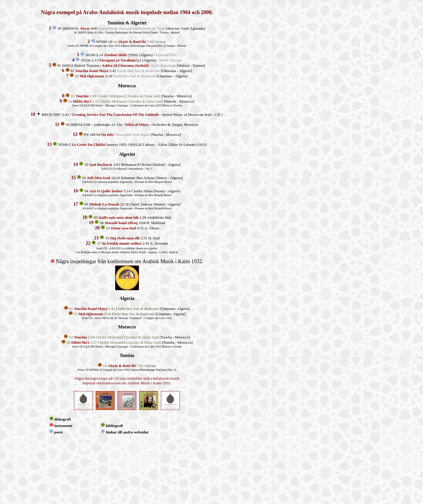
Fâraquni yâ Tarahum (118, 60)
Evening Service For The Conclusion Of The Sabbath (115, 115)
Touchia (82, 96)
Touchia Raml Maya (91, 309)
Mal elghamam (91, 314)
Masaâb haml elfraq (121, 223)
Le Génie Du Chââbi (89, 145)
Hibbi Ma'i (82, 101)
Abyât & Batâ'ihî (132, 42)
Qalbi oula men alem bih (119, 217)
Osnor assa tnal (123, 228)
